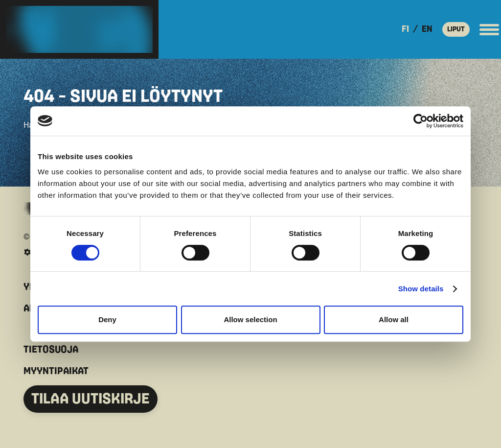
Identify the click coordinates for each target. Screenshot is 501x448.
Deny (107, 319)
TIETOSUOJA (51, 350)
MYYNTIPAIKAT (56, 371)
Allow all (394, 319)
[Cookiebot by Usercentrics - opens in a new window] (421, 121)
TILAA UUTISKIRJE (91, 399)
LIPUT (456, 29)
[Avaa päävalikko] (489, 29)
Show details (421, 289)
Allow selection (250, 319)
